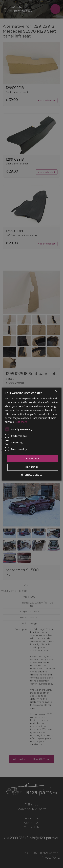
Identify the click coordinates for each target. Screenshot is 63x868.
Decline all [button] (33, 467)
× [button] (56, 392)
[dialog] (32, 434)
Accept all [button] (33, 458)
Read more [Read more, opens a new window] (21, 422)
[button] (32, 475)
